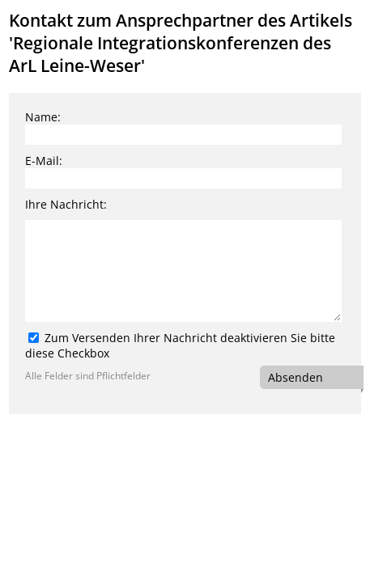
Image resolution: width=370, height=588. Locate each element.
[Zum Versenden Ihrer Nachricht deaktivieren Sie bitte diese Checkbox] (34, 338)
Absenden (296, 377)
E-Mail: (44, 161)
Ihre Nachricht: (66, 204)
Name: (43, 117)
